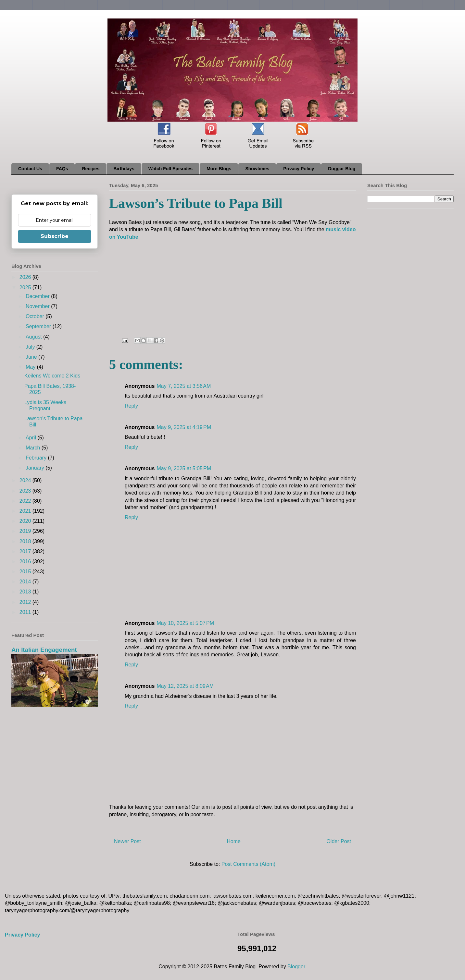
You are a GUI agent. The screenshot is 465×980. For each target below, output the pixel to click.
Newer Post (127, 841)
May (31, 367)
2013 (26, 592)
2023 (26, 491)
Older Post (339, 841)
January (36, 468)
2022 (26, 501)
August (34, 337)
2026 (26, 277)
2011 (26, 612)
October (36, 316)
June (32, 357)
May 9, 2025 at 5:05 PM (184, 468)
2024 (26, 480)
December (38, 296)
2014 (26, 582)
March (34, 448)
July (31, 347)
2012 (26, 602)
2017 (26, 551)
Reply (131, 406)
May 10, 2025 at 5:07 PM (185, 623)
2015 (26, 572)
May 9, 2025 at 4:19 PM (184, 427)
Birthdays (124, 169)
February (37, 458)
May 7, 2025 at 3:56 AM (184, 386)
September (39, 326)
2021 (26, 511)
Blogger (296, 967)
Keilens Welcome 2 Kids (52, 376)
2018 (26, 541)
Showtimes (257, 169)
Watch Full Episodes (170, 169)
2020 (26, 521)
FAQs (62, 169)
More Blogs (219, 169)
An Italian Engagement (44, 650)
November (38, 306)
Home (234, 841)
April (31, 438)
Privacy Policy (299, 169)
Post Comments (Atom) (248, 864)
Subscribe (55, 236)
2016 (26, 562)
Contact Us (30, 169)
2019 (26, 531)
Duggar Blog (342, 169)
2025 (26, 287)
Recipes (91, 169)
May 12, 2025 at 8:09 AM (185, 686)
